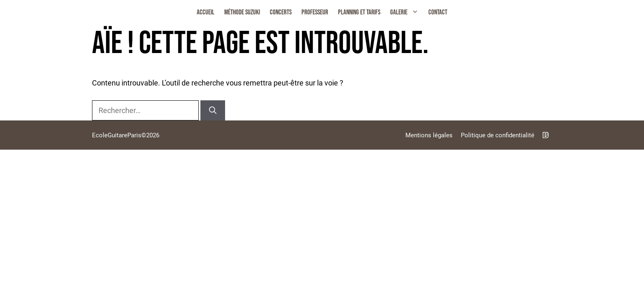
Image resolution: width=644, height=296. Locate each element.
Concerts (281, 12)
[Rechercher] (213, 110)
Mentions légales (429, 135)
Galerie (407, 12)
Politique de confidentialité (498, 135)
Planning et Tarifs (359, 12)
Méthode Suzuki (242, 12)
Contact (438, 12)
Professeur (315, 12)
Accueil (206, 12)
